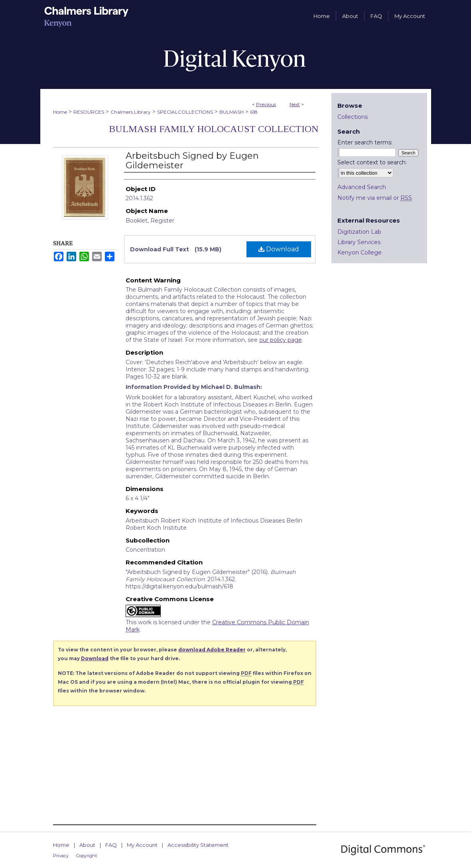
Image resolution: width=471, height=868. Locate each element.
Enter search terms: (365, 142)
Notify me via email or (375, 198)
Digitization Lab (359, 232)
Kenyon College (360, 253)
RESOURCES (89, 112)
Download (279, 249)
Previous (266, 104)
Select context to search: (372, 162)
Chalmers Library (131, 112)
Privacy (61, 856)
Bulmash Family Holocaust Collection (214, 129)
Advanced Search (362, 187)
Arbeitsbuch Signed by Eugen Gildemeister (192, 161)
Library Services (359, 242)
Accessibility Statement (198, 845)
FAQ (111, 845)
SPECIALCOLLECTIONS (185, 112)
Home (60, 112)
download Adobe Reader (212, 650)
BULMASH (232, 112)
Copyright (87, 856)
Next (295, 104)
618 (254, 112)
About (87, 845)
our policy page (281, 340)
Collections (353, 117)
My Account (142, 845)
